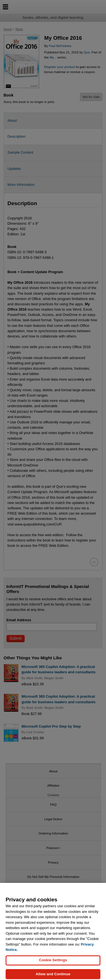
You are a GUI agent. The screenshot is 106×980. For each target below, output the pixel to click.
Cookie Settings (53, 963)
